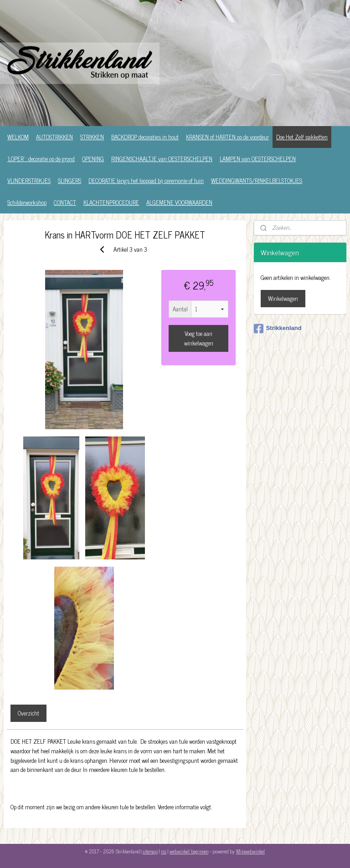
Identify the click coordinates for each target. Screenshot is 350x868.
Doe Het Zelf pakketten (302, 137)
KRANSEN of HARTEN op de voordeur (227, 137)
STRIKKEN (92, 137)
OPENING (93, 159)
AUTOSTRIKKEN (54, 137)
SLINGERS (69, 180)
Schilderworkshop (27, 202)
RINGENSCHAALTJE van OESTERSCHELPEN (162, 159)
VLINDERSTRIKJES (29, 180)
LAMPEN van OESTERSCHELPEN (258, 159)
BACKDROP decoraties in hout (145, 137)
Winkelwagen (283, 298)
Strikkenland (278, 329)
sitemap (150, 851)
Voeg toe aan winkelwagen (199, 338)
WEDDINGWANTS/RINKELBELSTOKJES (257, 180)
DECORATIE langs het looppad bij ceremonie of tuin (146, 180)
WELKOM (18, 137)
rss (164, 851)
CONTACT (65, 202)
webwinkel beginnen (189, 851)
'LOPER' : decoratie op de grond (41, 159)
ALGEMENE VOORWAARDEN (179, 202)
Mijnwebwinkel (250, 851)
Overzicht (28, 713)
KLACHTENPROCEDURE (111, 202)
